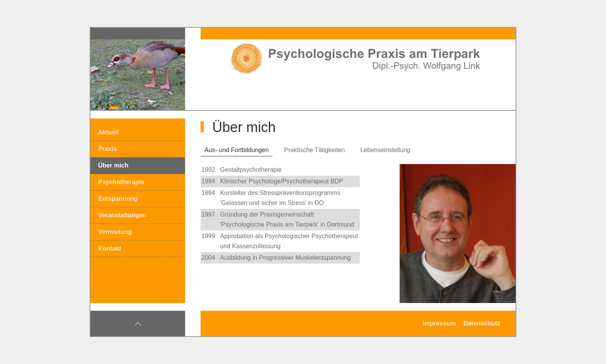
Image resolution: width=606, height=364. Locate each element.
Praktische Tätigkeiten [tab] (314, 150)
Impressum (439, 323)
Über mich (113, 165)
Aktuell (108, 132)
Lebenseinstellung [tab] (385, 150)
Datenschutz (482, 323)
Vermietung (115, 232)
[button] (138, 324)
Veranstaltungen (122, 215)
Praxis (107, 149)
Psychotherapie (121, 182)
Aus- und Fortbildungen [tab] (237, 150)
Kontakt (110, 248)
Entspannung (118, 199)
